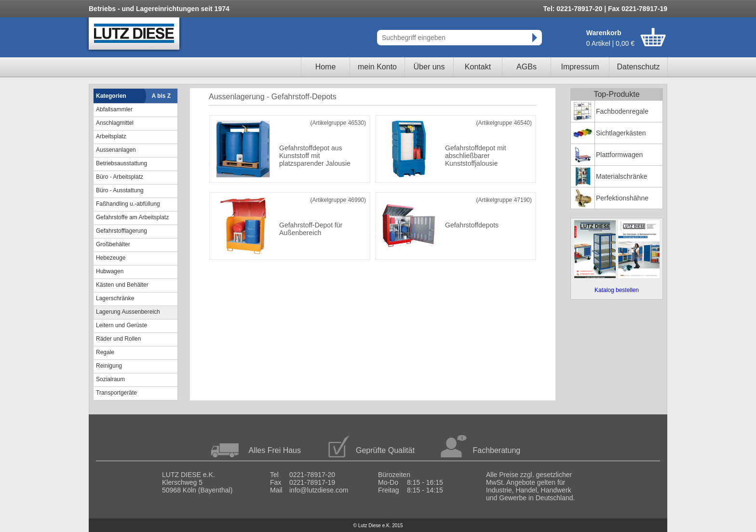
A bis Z (162, 96)
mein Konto (377, 67)
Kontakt (478, 67)
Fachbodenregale (622, 111)
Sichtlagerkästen (621, 133)
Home (326, 67)
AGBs (526, 67)
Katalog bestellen (617, 290)
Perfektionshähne (622, 198)
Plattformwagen (619, 155)
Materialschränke (622, 176)
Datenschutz (639, 67)
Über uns (429, 67)
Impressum (580, 67)
